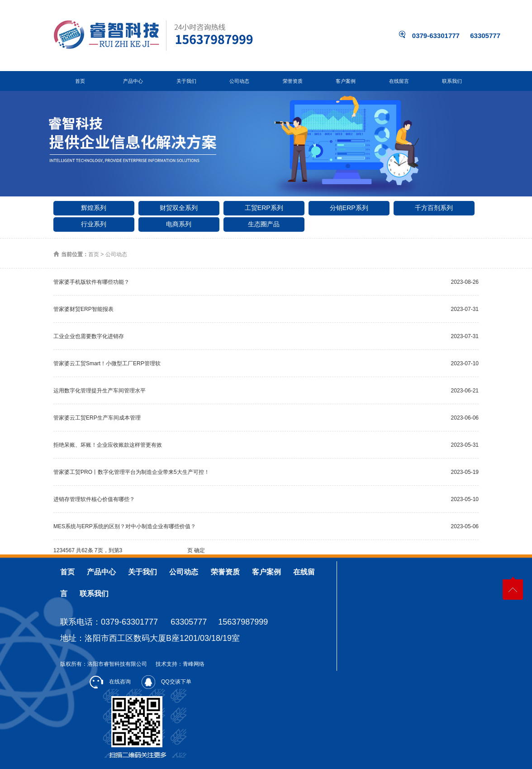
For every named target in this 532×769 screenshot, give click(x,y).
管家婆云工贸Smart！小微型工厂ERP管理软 (107, 363)
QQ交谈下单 (166, 682)
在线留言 (399, 81)
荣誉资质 (293, 81)
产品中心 (133, 81)
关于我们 (186, 81)
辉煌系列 (94, 208)
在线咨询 (110, 682)
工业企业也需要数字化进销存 (89, 336)
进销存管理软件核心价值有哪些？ (94, 499)
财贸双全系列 (179, 208)
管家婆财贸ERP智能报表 (83, 309)
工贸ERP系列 (264, 208)
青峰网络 (194, 664)
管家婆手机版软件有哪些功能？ (91, 282)
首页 (80, 81)
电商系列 (179, 224)
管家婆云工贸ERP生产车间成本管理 (97, 418)
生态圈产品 (264, 224)
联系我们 (452, 81)
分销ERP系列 (349, 208)
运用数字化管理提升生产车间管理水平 (100, 391)
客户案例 (346, 81)
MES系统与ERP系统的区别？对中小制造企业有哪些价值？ (125, 526)
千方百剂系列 (434, 208)
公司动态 (239, 81)
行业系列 (94, 224)
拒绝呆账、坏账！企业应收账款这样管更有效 (108, 445)
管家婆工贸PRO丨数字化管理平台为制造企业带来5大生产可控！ (131, 472)
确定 (199, 550)
